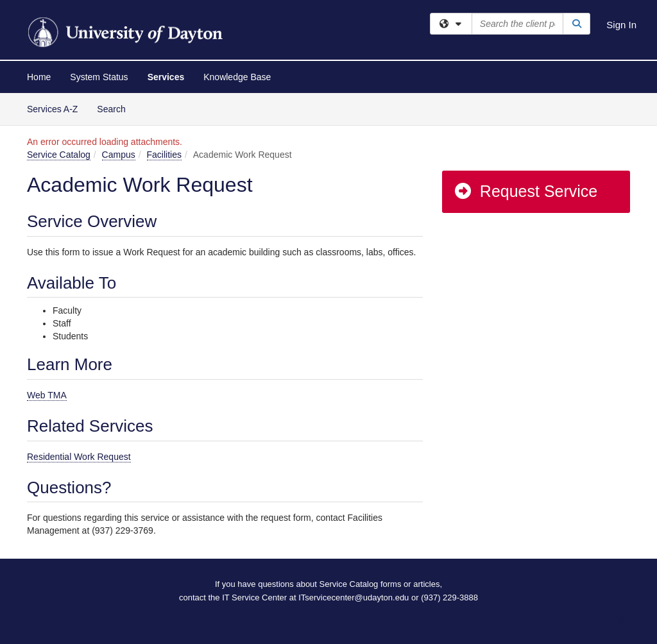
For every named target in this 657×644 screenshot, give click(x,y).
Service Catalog (59, 155)
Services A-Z (52, 109)
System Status (99, 77)
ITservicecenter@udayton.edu (354, 597)
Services (166, 77)
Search (116, 108)
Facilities (164, 155)
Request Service (525, 191)
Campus (119, 155)
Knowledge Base (237, 77)
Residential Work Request (79, 457)
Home (39, 77)
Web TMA (47, 395)
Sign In (621, 25)
